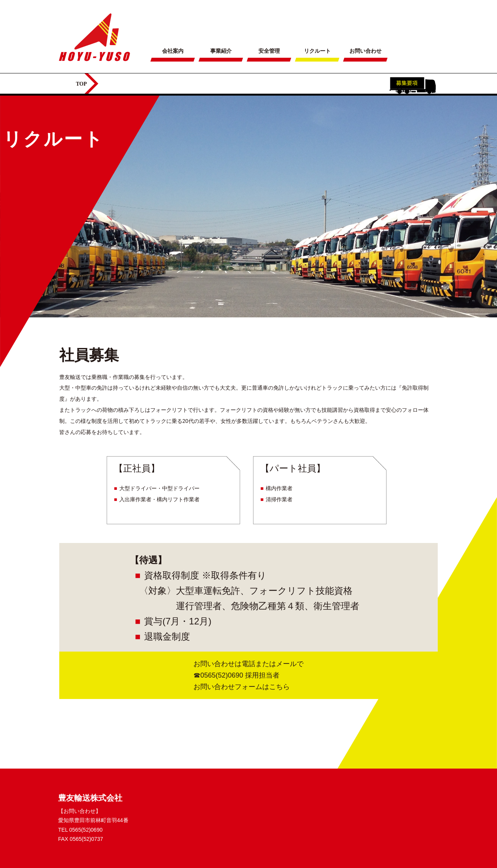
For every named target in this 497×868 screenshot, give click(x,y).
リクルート (317, 51)
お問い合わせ (365, 51)
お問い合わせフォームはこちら (242, 687)
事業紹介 (221, 51)
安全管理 (269, 51)
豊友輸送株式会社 (90, 798)
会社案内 (173, 51)
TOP (82, 84)
